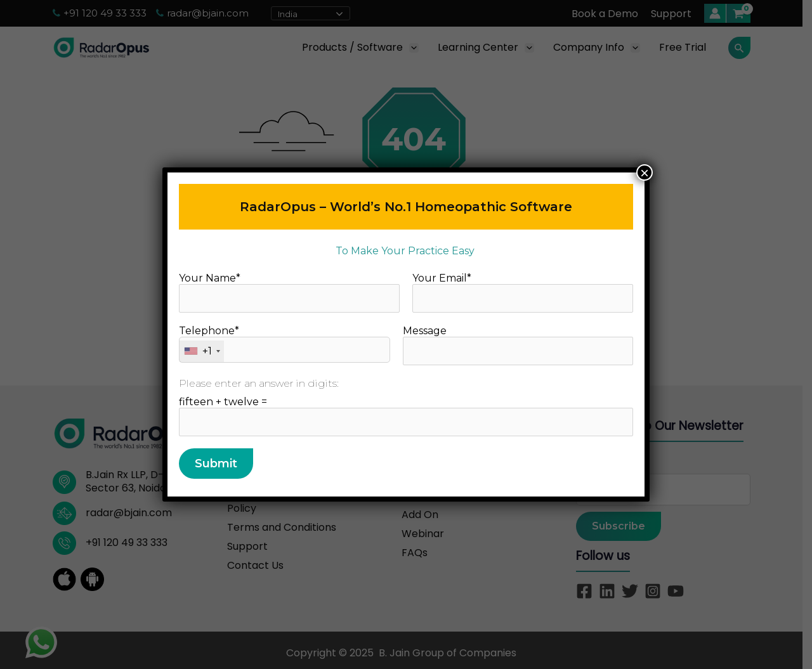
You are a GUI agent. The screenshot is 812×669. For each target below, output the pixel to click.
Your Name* (289, 292)
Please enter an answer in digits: (259, 383)
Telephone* (285, 344)
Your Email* (523, 292)
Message (518, 345)
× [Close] (645, 172)
